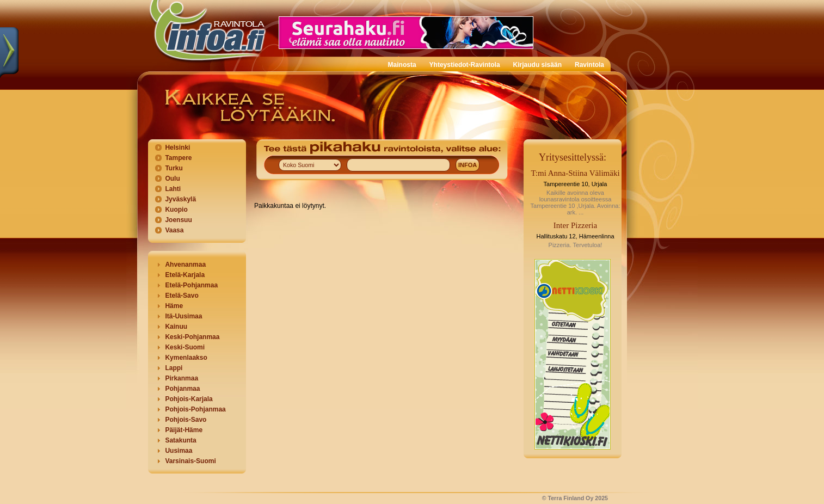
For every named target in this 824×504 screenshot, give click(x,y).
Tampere (178, 158)
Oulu (172, 179)
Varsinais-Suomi (190, 461)
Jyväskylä (180, 199)
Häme (174, 306)
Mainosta (402, 65)
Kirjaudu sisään (537, 65)
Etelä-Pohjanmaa (191, 285)
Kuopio (176, 210)
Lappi (174, 368)
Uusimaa (179, 451)
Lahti (173, 189)
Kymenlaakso (186, 358)
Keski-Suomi (185, 347)
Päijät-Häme (184, 430)
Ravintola (589, 65)
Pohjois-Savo (186, 420)
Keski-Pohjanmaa (192, 337)
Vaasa (174, 230)
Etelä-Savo (182, 296)
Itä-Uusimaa (183, 316)
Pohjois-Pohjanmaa (195, 409)
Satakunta (180, 440)
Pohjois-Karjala (189, 399)
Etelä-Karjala (185, 275)
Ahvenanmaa (185, 265)
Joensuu (178, 220)
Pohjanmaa (182, 389)
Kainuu (176, 327)
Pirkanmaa (182, 378)
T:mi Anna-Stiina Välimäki (575, 173)
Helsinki (177, 147)
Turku (174, 168)
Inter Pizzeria (575, 225)
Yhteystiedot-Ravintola (465, 65)
